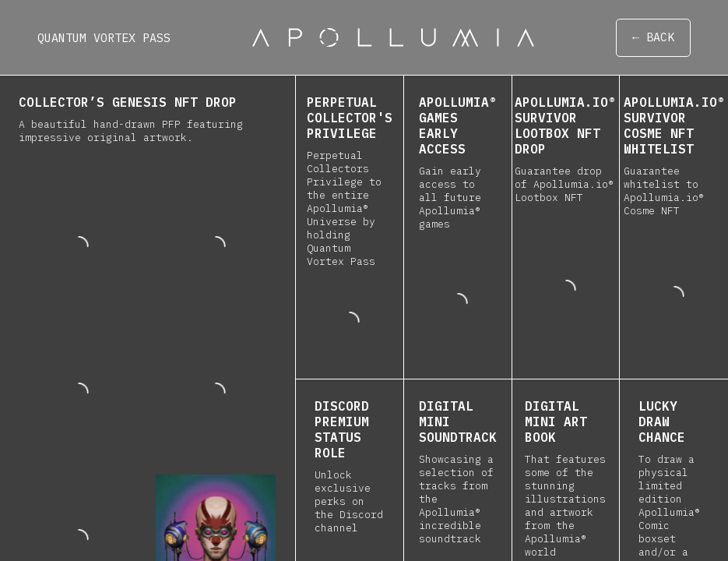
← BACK (653, 38)
